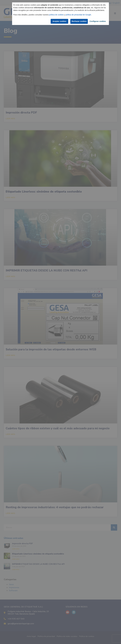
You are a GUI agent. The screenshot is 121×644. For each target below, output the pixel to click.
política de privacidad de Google (78, 15)
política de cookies (56, 15)
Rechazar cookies (79, 21)
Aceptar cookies (59, 21)
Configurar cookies (98, 21)
